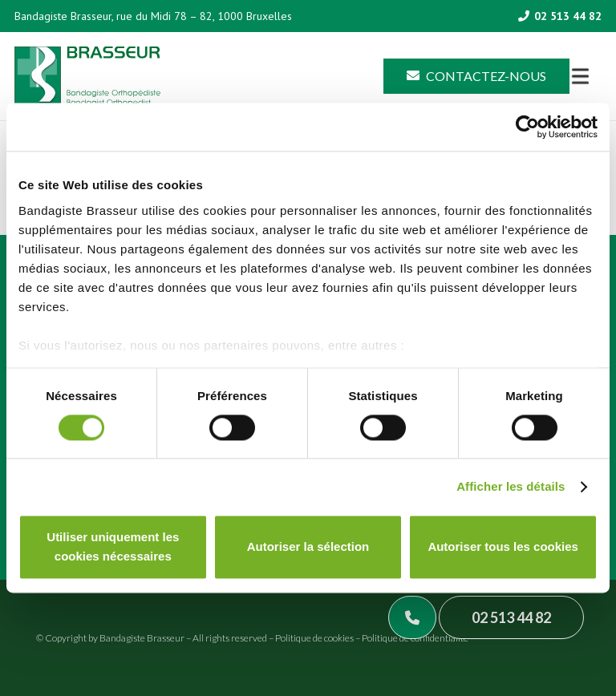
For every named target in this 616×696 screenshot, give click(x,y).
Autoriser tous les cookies (503, 547)
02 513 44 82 (511, 617)
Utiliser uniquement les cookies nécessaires (113, 547)
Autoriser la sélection (308, 547)
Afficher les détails (511, 486)
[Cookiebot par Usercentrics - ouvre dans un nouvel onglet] (527, 127)
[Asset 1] (87, 77)
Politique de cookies (314, 638)
